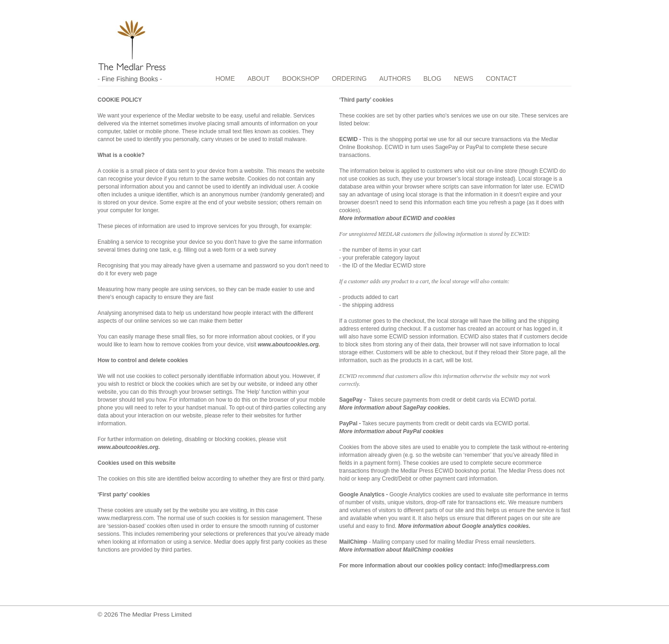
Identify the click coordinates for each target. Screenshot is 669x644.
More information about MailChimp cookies (396, 550)
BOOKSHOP (303, 79)
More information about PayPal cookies (391, 431)
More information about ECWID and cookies (397, 218)
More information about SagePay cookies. (395, 408)
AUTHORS (398, 79)
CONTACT (507, 79)
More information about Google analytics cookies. (464, 526)
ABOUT (260, 79)
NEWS (469, 79)
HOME (226, 79)
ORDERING (351, 79)
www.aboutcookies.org (288, 345)
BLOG (436, 79)
